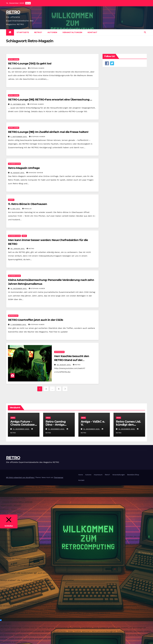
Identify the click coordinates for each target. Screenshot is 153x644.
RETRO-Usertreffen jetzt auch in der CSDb (36, 320)
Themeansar (59, 477)
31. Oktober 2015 (18, 104)
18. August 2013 (18, 173)
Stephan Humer (36, 68)
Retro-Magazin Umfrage (24, 168)
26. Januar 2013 (18, 249)
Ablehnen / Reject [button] (9, 509)
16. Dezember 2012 (19, 289)
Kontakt (92, 32)
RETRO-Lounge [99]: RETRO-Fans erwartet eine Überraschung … (50, 100)
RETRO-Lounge (14, 59)
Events (11, 200)
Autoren (52, 32)
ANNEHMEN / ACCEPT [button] (11, 505)
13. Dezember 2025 (21, 429)
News (24, 236)
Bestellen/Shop (133, 475)
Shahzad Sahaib (35, 173)
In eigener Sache (14, 164)
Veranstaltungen (72, 32)
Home (81, 475)
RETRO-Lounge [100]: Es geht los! (30, 64)
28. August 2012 (64, 365)
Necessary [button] (5, 617)
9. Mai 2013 (15, 209)
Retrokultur (13, 316)
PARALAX (27, 209)
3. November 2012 (19, 325)
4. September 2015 (19, 137)
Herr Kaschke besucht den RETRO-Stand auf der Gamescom (72, 360)
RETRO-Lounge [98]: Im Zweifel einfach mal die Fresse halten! (48, 132)
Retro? (38, 32)
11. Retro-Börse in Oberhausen (28, 204)
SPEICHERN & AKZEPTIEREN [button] (13, 642)
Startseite (23, 32)
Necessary (8, 620)
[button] (145, 32)
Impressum (98, 475)
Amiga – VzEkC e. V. (93, 423)
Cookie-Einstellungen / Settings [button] (17, 502)
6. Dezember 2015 (18, 68)
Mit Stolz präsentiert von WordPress (20, 477)
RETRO (13, 12)
